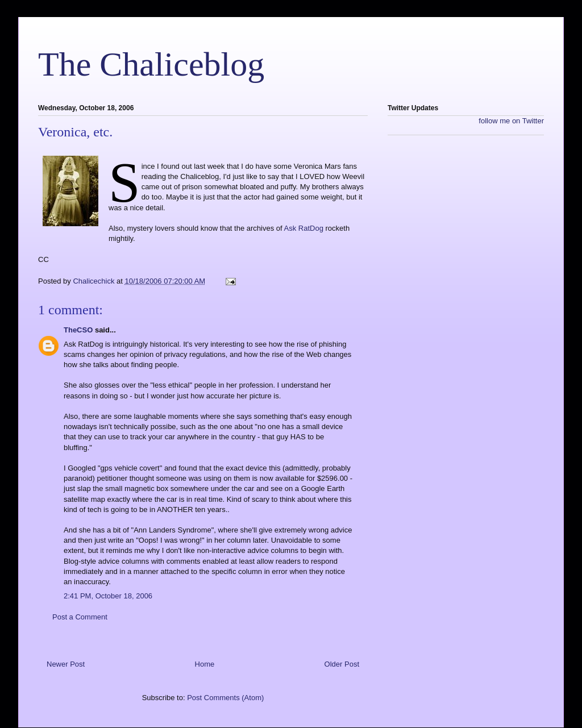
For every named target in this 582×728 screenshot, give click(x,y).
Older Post (342, 664)
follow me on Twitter (511, 121)
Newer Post (66, 664)
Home (205, 664)
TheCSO (78, 330)
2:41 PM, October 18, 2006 (108, 596)
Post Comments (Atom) (225, 698)
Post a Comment (80, 617)
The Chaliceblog (151, 64)
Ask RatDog (304, 228)
